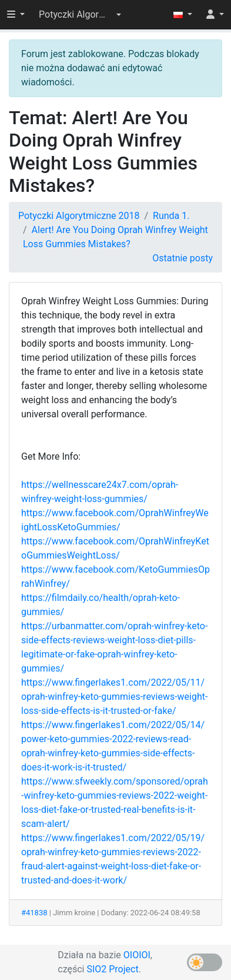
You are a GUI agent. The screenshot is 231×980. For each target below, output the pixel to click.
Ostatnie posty (183, 258)
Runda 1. (171, 216)
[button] (80, 15)
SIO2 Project (112, 969)
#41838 (34, 913)
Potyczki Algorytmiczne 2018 (79, 216)
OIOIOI (137, 955)
